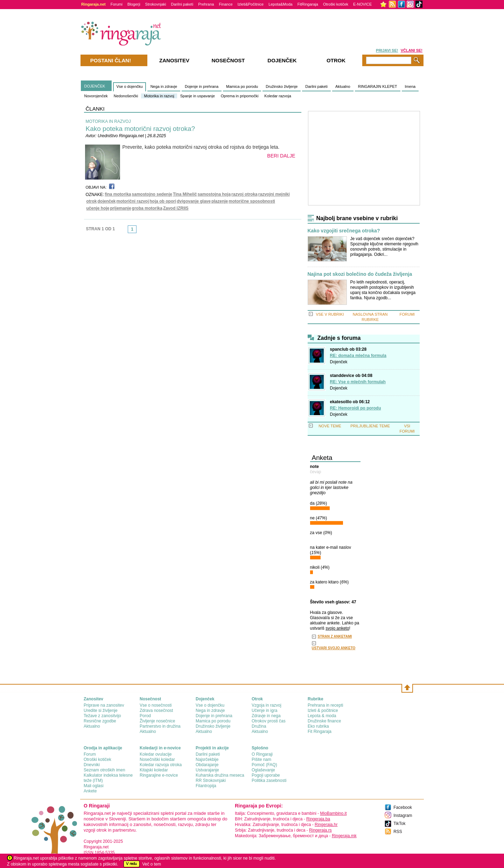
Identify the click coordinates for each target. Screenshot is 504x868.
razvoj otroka (244, 194)
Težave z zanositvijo (102, 716)
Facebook (403, 807)
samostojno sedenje (152, 194)
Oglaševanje (263, 770)
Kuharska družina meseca (220, 775)
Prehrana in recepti (325, 705)
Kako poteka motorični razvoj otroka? (141, 129)
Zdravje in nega (266, 716)
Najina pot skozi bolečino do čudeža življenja (360, 274)
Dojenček (339, 362)
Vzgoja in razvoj (267, 705)
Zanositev (174, 60)
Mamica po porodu (242, 86)
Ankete (90, 791)
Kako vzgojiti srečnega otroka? (344, 231)
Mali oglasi (94, 786)
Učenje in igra (264, 710)
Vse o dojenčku (129, 86)
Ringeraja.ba (318, 819)
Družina (259, 726)
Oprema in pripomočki (240, 96)
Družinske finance (324, 721)
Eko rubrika (318, 726)
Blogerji (134, 4)
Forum (90, 754)
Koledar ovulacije (156, 754)
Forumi (117, 4)
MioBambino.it (333, 813)
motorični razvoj (133, 201)
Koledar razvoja (278, 96)
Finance (226, 4)
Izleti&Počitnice (251, 4)
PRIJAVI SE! (387, 50)
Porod (145, 716)
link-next (139, 231)
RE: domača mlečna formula (358, 356)
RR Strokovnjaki (211, 780)
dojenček (107, 201)
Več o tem (152, 864)
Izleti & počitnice (323, 710)
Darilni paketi (182, 4)
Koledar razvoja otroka (161, 765)
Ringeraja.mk (344, 836)
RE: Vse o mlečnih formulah (358, 382)
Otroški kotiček (336, 4)
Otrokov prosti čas (269, 721)
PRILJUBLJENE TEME (370, 426)
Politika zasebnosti (269, 780)
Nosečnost (228, 60)
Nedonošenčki (126, 96)
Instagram (403, 815)
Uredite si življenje (101, 710)
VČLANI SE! (412, 50)
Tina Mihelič (185, 194)
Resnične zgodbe (100, 721)
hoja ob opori (163, 201)
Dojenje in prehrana (202, 86)
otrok (92, 201)
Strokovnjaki (156, 4)
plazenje (220, 201)
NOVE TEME (330, 426)
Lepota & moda (322, 716)
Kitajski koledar (154, 770)
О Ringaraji (262, 754)
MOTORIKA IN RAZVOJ (108, 121)
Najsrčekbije (207, 759)
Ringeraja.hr (326, 825)
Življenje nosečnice (157, 721)
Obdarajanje (207, 765)
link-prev (126, 231)
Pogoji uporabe (266, 775)
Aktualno (343, 86)
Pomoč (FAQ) (264, 765)
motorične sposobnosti (252, 201)
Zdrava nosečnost (156, 710)
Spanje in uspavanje (198, 96)
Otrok (336, 60)
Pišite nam (261, 759)
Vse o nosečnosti (156, 705)
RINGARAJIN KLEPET (378, 86)
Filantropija (206, 786)
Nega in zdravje (164, 86)
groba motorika (147, 208)
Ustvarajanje (207, 770)
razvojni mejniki (274, 194)
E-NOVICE (362, 4)
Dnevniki (92, 765)
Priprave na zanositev (104, 705)
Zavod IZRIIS (176, 208)
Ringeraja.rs (320, 830)
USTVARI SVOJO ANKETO (334, 648)
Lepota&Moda (281, 4)
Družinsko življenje (282, 86)
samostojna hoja (214, 194)
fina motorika (118, 194)
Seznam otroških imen (104, 770)
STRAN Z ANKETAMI (335, 636)
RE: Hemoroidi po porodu (356, 408)
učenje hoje (98, 208)
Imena (410, 86)
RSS (398, 832)
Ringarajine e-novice (159, 775)
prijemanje (121, 208)
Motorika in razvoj (159, 96)
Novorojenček (96, 96)
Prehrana (206, 4)
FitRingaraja (308, 4)
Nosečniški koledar (157, 759)
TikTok (399, 824)
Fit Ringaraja (320, 731)
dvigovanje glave (194, 201)
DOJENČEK (95, 86)
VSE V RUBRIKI (330, 314)
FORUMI (407, 314)
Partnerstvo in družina (160, 726)
